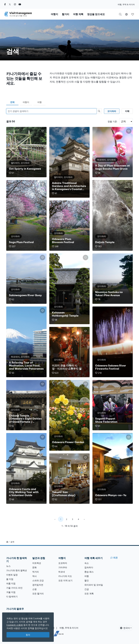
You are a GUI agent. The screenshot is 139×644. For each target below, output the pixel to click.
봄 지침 (10, 579)
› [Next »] (84, 519)
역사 (34, 576)
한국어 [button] (125, 628)
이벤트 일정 (12, 575)
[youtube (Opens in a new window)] (20, 4)
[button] (126, 14)
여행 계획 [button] (78, 14)
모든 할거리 (38, 594)
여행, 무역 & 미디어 (126, 4)
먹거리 (36, 572)
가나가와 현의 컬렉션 (17, 570)
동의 (28, 635)
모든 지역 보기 (65, 580)
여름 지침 (11, 583)
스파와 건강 (38, 580)
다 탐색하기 (12, 597)
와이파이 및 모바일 (94, 585)
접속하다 (89, 567)
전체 (12, 102)
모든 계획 (89, 594)
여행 (40, 102)
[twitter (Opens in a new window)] (10, 4)
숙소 (87, 563)
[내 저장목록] (133, 14)
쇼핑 (34, 589)
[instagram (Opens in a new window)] (15, 4)
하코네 (62, 572)
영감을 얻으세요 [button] (96, 14)
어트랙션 (37, 563)
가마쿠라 (63, 567)
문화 (34, 567)
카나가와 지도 (65, 576)
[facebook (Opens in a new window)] (5, 4)
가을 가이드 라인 (14, 588)
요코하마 (63, 563)
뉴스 (8, 566)
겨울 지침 (11, 592)
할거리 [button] (66, 14)
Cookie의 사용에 (15, 625)
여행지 (26, 102)
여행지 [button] (54, 14)
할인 (87, 580)
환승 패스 (89, 572)
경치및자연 (38, 585)
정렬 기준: (112, 121)
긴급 (87, 589)
